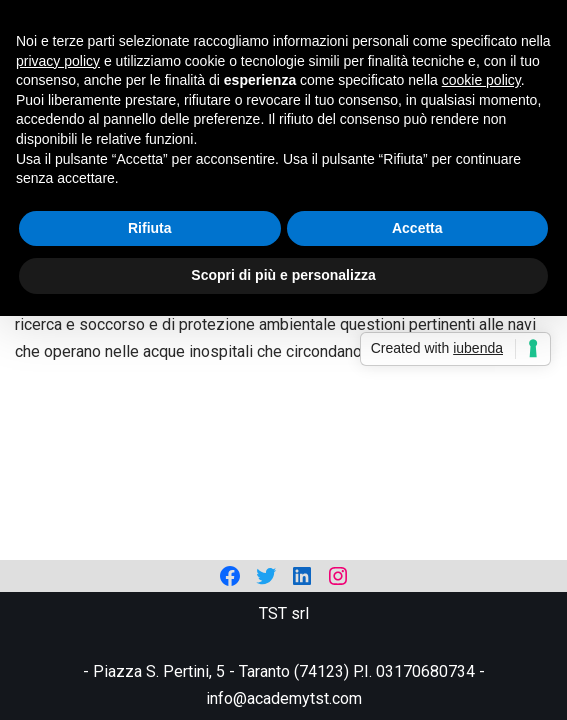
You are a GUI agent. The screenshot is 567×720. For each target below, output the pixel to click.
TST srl (284, 613)
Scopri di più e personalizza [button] (283, 275)
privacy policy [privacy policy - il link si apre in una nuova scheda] (58, 61)
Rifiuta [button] (150, 228)
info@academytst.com (284, 698)
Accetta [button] (417, 228)
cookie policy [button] (481, 80)
